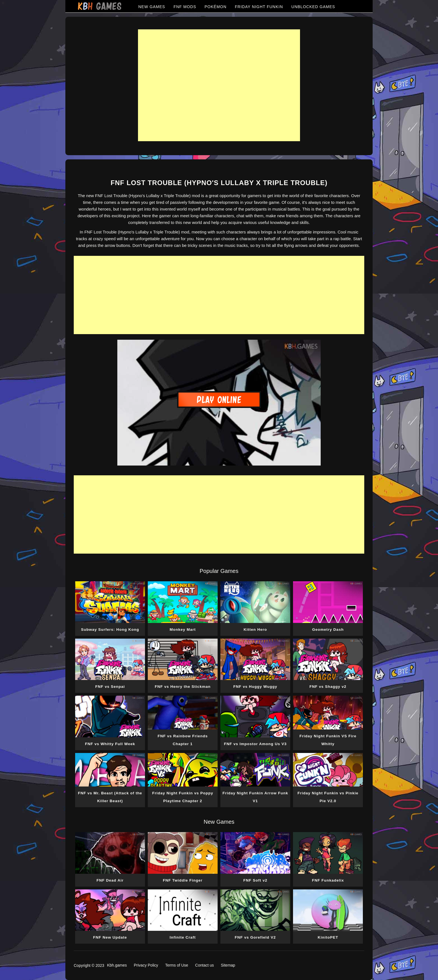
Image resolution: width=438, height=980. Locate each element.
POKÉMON (216, 7)
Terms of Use (177, 965)
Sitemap (228, 965)
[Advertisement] (219, 85)
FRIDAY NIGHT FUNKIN (259, 7)
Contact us (205, 965)
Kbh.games (117, 965)
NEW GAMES (152, 7)
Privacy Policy (146, 965)
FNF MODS (185, 7)
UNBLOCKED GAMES (313, 7)
